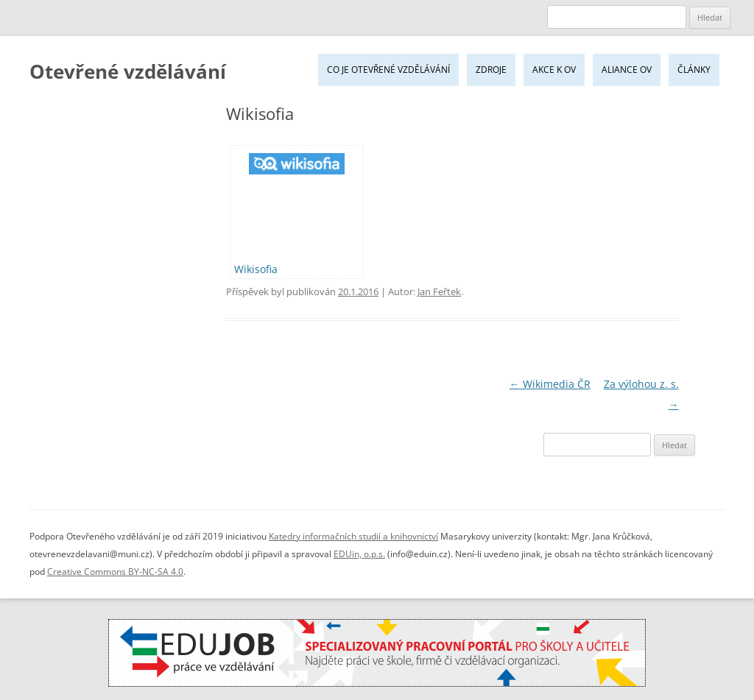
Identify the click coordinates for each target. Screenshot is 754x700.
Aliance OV (627, 70)
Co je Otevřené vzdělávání (388, 70)
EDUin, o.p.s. (359, 554)
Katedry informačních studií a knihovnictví (353, 536)
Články (694, 70)
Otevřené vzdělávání (128, 71)
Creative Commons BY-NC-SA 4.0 (115, 572)
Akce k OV (554, 70)
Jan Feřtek (439, 291)
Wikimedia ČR (550, 384)
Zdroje (491, 70)
